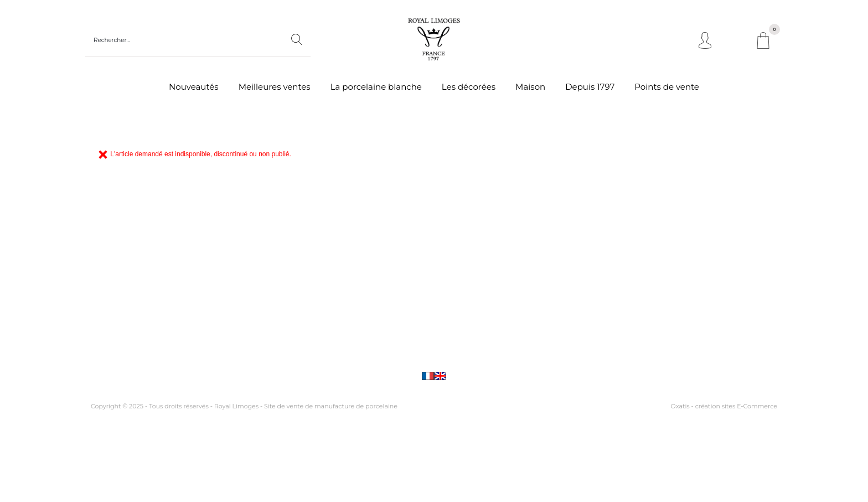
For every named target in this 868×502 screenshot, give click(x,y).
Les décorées (469, 87)
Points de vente (667, 87)
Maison (530, 87)
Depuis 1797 (590, 87)
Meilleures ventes (275, 87)
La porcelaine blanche (376, 87)
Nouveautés (194, 87)
